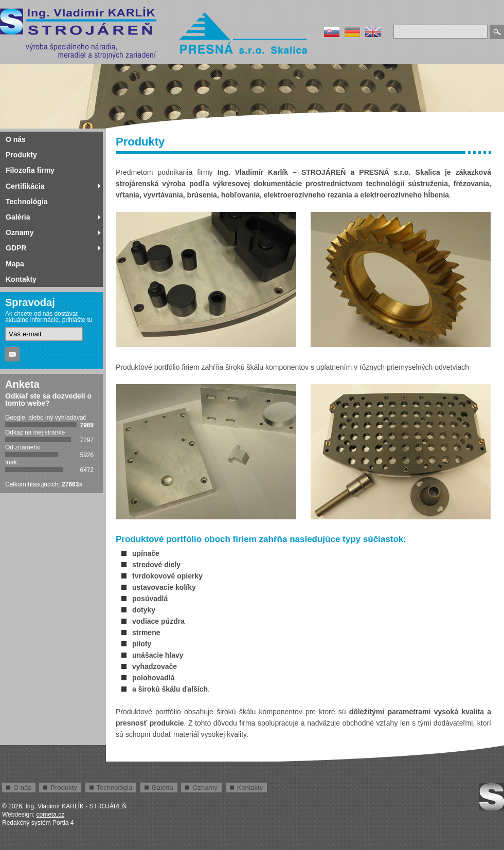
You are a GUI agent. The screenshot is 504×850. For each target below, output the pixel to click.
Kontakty (21, 279)
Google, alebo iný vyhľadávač (46, 418)
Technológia (26, 202)
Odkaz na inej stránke (35, 432)
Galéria (18, 217)
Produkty (21, 155)
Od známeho (23, 447)
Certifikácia (25, 186)
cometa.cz (51, 815)
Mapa (15, 264)
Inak (11, 462)
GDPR (16, 248)
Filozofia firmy (30, 170)
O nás (16, 139)
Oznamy (20, 232)
